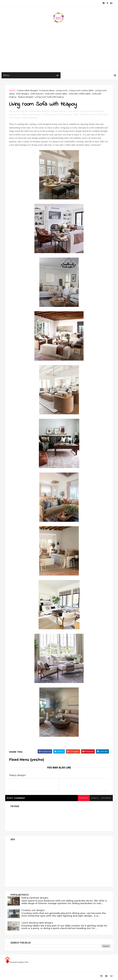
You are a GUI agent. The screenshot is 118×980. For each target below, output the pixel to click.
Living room (62, 90)
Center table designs (27, 90)
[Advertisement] (59, 46)
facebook (106, 798)
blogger (84, 798)
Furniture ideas (47, 90)
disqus (95, 798)
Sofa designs (22, 94)
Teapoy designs (26, 97)
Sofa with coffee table (80, 94)
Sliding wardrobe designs (35, 898)
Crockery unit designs (33, 910)
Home (12, 90)
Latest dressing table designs (37, 923)
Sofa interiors (37, 94)
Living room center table (81, 90)
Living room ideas (18, 114)
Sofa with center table (56, 94)
